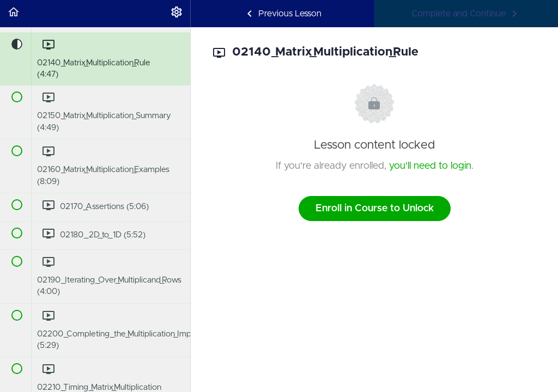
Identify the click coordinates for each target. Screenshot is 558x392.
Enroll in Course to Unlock (375, 209)
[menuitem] (177, 14)
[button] (14, 14)
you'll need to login (430, 166)
